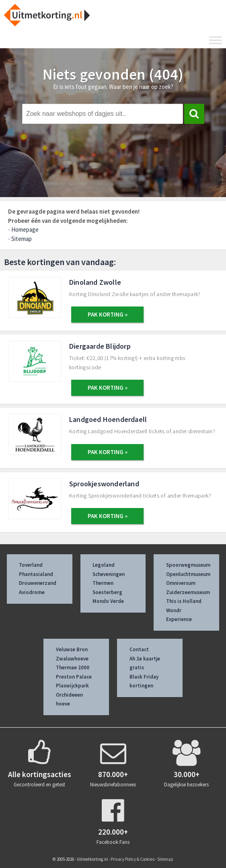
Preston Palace (74, 677)
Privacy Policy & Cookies (133, 859)
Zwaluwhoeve (72, 659)
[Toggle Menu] (216, 40)
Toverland (31, 565)
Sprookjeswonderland (104, 484)
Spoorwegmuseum (188, 565)
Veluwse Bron (72, 649)
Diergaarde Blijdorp (100, 346)
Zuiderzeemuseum (188, 592)
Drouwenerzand (38, 583)
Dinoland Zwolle (95, 282)
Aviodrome (32, 592)
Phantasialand (36, 574)
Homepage (25, 229)
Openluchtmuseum (188, 574)
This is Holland (184, 601)
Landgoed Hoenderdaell (108, 419)
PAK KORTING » (108, 314)
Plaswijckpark (72, 686)
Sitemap (22, 239)
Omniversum (181, 583)
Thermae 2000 (73, 667)
